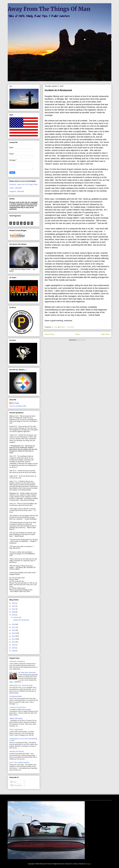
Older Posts (105, 334)
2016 (14, 630)
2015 (14, 633)
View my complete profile (18, 406)
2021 (14, 609)
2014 (14, 636)
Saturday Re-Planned (17, 751)
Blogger (88, 864)
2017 (14, 627)
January (16, 617)
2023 (14, 606)
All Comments (16, 785)
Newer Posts (49, 334)
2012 (14, 642)
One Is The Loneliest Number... (20, 762)
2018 (14, 624)
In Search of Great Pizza (18, 707)
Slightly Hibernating (16, 718)
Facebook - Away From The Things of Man (24, 184)
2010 (14, 645)
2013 (14, 639)
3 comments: (71, 327)
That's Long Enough (16, 729)
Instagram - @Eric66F (17, 191)
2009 (14, 648)
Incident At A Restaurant (58, 90)
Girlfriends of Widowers (17, 661)
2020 (14, 612)
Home (78, 334)
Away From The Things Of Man (49, 9)
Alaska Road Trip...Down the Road (21, 685)
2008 (14, 651)
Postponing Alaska (16, 696)
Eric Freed (15, 403)
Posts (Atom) (81, 340)
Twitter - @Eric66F (16, 188)
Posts (13, 782)
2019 (14, 615)
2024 (14, 603)
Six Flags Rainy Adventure (27, 673)
